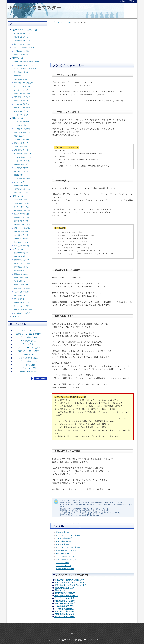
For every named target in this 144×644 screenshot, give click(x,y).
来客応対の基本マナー (21, 200)
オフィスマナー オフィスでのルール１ (70, 583)
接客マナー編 (18, 196)
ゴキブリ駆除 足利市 (64, 538)
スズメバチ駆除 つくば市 (66, 559)
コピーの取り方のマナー (22, 178)
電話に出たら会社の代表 (22, 132)
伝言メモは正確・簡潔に (22, 139)
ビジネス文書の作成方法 (22, 161)
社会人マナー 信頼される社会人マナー (70, 580)
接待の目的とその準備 (21, 221)
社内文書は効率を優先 (21, 164)
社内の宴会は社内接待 (21, 239)
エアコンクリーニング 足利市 (68, 535)
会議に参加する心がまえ (65, 614)
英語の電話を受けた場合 (22, 150)
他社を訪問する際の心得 (22, 210)
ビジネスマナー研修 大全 (72, 640)
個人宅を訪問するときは (22, 214)
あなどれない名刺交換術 (65, 611)
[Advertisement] (72, 44)
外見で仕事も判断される (22, 33)
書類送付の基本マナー (21, 175)
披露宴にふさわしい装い (22, 260)
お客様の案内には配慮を (22, 203)
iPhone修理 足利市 (63, 553)
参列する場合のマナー (21, 278)
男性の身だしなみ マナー (22, 37)
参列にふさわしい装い (21, 274)
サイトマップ (72, 633)
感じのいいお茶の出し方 (22, 207)
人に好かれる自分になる (22, 193)
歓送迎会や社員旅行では (22, 246)
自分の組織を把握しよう (65, 588)
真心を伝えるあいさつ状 (22, 302)
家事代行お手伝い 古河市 (66, 550)
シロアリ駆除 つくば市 (65, 556)
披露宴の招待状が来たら (22, 253)
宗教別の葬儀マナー (20, 281)
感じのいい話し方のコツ (22, 125)
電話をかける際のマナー (22, 143)
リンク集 (16, 317)
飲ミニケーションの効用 (65, 598)
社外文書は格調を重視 (21, 168)
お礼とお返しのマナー (21, 295)
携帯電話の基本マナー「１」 (23, 154)
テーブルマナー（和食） (22, 306)
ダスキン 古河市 (62, 544)
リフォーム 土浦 (62, 563)
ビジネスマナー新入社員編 (23, 48)
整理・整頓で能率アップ (65, 604)
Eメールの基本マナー (21, 186)
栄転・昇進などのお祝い (22, 288)
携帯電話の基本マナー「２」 (23, 157)
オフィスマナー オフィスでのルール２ (70, 585)
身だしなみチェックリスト (23, 44)
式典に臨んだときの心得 (22, 313)
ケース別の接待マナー (21, 232)
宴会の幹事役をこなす (21, 242)
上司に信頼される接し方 (65, 593)
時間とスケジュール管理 (65, 601)
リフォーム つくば (63, 566)
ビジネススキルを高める (65, 617)
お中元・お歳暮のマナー (22, 285)
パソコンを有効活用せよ (65, 609)
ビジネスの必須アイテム (65, 606)
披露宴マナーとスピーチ (22, 263)
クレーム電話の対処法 (21, 147)
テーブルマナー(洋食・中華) (23, 310)
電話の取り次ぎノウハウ (22, 136)
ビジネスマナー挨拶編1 (21, 51)
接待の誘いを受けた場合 (22, 235)
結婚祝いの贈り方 (20, 256)
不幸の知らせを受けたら (22, 267)
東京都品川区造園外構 (65, 569)
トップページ (55, 22)
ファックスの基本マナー (22, 182)
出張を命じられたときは (22, 217)
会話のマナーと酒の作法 (22, 228)
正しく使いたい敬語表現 (22, 129)
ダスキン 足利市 (62, 532)
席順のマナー (60, 590)
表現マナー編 (18, 118)
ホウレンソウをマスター (34, 8)
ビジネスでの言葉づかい (22, 122)
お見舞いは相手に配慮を (22, 292)
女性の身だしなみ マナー (22, 40)
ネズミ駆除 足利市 (63, 541)
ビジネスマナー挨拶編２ (22, 55)
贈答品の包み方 (19, 299)
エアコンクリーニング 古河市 (68, 547)
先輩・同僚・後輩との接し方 (66, 596)
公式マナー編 (18, 249)
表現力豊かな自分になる (22, 189)
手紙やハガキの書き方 (21, 171)
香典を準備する (19, 270)
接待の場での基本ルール (22, 224)
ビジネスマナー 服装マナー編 (24, 30)
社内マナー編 (66, 22)
